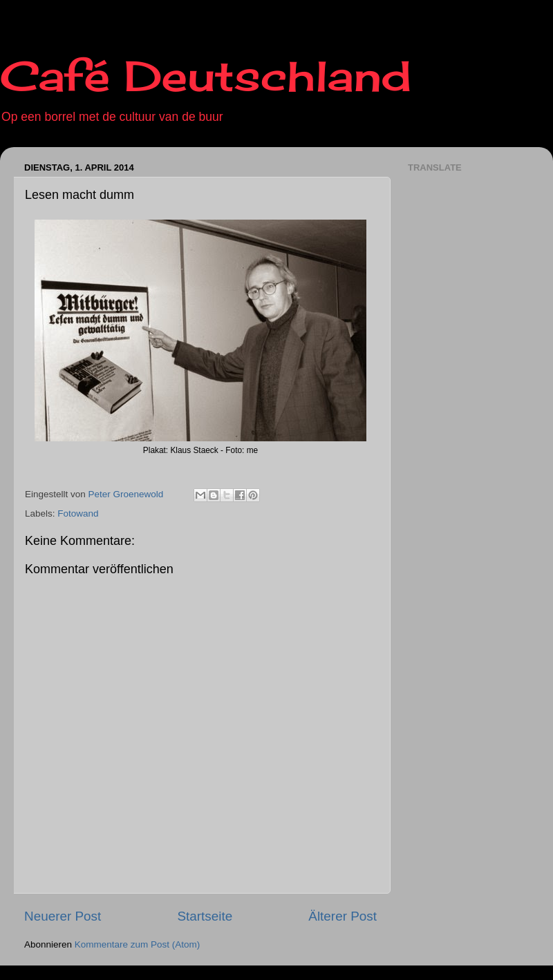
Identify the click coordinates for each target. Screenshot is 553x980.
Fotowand (78, 513)
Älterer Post (343, 916)
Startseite (205, 916)
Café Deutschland (206, 76)
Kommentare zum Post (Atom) (138, 944)
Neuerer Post (63, 916)
